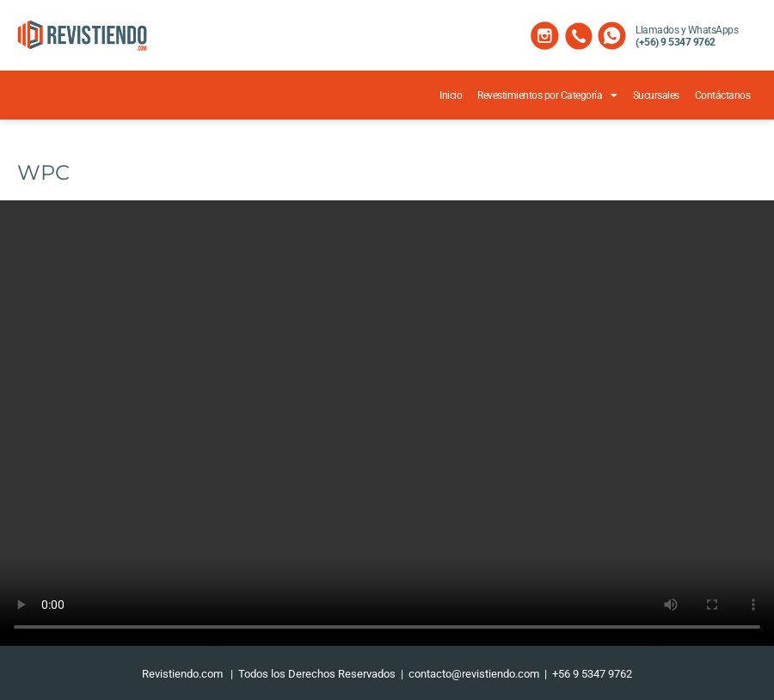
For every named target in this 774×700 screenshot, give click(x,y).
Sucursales (656, 95)
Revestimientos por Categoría (547, 95)
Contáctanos (723, 95)
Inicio (451, 95)
